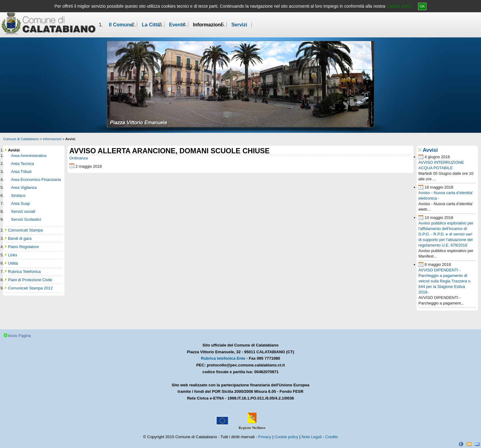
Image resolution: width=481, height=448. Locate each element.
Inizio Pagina (19, 336)
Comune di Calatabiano (21, 139)
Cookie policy (399, 6)
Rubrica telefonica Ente (223, 358)
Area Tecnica (23, 164)
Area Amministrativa (29, 156)
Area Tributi (21, 172)
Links (13, 255)
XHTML (477, 444)
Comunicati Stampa (25, 230)
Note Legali (312, 437)
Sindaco (18, 195)
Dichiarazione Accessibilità (461, 444)
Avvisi (430, 150)
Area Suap (20, 203)
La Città (151, 25)
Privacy (265, 437)
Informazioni (208, 25)
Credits (331, 437)
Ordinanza (79, 158)
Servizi (239, 25)
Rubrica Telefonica (24, 272)
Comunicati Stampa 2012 (30, 288)
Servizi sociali (23, 211)
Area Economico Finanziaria (36, 180)
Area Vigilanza (24, 188)
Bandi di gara (20, 238)
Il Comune (121, 25)
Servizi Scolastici (26, 219)
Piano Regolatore (23, 247)
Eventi (176, 25)
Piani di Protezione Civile (30, 280)
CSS (469, 444)
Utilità (13, 263)
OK (422, 6)
